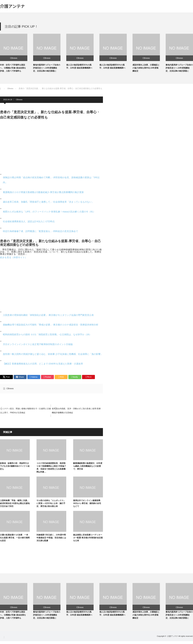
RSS (4, 640)
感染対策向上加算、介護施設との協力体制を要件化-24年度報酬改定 (146, 68)
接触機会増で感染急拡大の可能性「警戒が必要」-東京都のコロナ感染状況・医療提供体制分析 (51, 325)
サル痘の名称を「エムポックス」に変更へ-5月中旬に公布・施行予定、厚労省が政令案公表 (51, 504)
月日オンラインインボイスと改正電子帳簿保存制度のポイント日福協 (38, 344)
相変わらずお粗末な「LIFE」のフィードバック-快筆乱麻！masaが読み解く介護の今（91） (49, 212)
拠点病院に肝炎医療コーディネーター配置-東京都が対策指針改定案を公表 (88, 538)
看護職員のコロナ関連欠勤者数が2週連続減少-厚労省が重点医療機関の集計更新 (43, 192)
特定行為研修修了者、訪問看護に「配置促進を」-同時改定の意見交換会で (40, 231)
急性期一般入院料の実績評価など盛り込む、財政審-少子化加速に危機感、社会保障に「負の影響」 (53, 354)
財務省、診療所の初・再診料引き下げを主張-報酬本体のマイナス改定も (15, 467)
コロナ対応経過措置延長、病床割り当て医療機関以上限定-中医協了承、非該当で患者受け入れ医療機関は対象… (51, 468)
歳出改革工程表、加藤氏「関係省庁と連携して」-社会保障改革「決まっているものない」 (48, 202)
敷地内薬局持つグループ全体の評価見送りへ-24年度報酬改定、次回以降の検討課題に (47, 68)
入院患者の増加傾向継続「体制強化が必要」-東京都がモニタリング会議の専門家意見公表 (48, 315)
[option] (17, 53)
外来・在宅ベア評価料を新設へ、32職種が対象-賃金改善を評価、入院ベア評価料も (13, 68)
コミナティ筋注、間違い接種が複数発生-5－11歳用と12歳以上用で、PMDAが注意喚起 (25, 411)
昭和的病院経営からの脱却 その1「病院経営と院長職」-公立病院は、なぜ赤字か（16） (47, 334)
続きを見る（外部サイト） (14, 257)
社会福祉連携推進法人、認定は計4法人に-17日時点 (29, 221)
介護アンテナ (12, 6)
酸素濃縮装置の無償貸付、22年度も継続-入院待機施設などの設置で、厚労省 (88, 467)
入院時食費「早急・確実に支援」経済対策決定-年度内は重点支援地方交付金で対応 (15, 504)
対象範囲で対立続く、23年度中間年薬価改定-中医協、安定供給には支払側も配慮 (51, 538)
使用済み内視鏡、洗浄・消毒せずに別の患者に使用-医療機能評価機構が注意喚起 (77, 411)
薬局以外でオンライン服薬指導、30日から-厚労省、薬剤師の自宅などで (88, 504)
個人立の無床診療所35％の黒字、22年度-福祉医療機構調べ (79, 616)
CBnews (14, 58)
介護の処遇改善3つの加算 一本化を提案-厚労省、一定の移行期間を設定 (15, 538)
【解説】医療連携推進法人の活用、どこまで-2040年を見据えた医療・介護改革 (43, 364)
